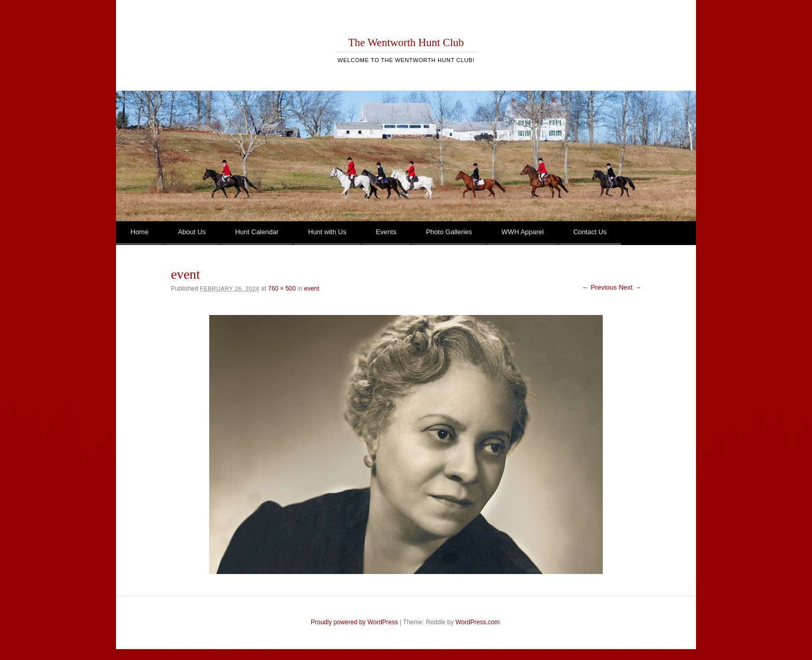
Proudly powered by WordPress (354, 622)
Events (386, 232)
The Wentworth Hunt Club (406, 42)
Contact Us (590, 232)
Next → (630, 287)
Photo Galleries (449, 232)
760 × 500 (282, 289)
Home (140, 232)
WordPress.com (478, 622)
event (311, 289)
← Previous (599, 287)
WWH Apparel (523, 232)
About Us (192, 232)
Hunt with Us (327, 232)
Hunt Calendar (257, 232)
